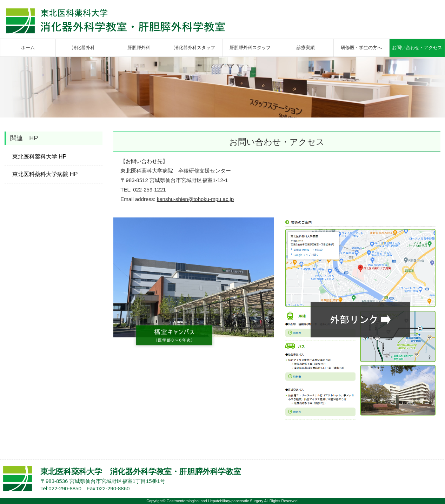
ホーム (28, 48)
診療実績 (306, 48)
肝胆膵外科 (139, 48)
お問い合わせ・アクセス (417, 48)
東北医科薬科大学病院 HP (45, 174)
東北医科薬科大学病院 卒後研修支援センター (176, 171)
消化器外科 (83, 48)
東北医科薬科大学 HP (39, 157)
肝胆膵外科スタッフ (250, 48)
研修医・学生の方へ (361, 48)
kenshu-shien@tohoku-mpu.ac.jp (195, 199)
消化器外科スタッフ (195, 48)
